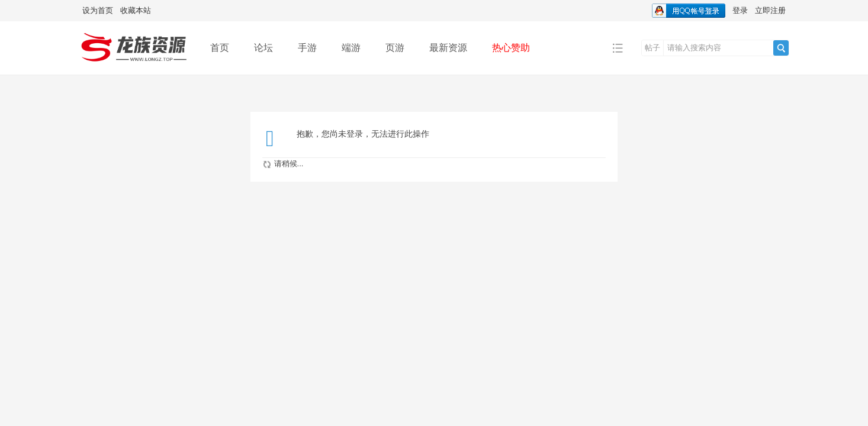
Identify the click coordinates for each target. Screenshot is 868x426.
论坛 (263, 48)
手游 (307, 48)
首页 (220, 48)
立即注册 (770, 10)
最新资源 (448, 48)
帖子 (652, 48)
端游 (351, 48)
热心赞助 (511, 48)
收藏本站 (136, 10)
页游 (395, 48)
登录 (740, 10)
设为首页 (98, 10)
